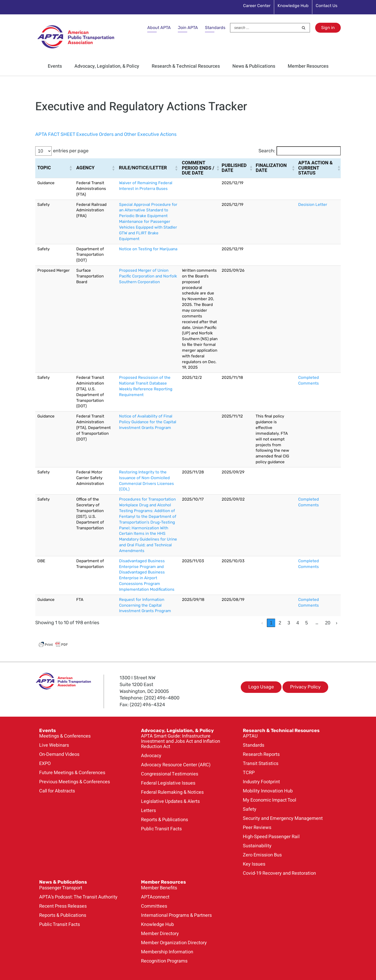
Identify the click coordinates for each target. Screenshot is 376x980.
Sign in (328, 28)
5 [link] (307, 623)
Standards (215, 28)
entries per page (71, 151)
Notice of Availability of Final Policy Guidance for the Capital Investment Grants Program (148, 422)
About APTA (159, 28)
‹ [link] (262, 623)
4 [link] (298, 623)
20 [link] (328, 623)
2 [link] (280, 623)
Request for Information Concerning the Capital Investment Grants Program (145, 605)
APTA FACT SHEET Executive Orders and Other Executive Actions (106, 134)
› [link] (337, 623)
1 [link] (271, 623)
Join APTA (188, 28)
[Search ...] (265, 28)
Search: (267, 151)
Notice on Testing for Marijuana (148, 249)
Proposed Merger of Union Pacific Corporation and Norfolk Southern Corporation (148, 276)
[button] (70, 168)
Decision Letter (313, 205)
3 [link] (289, 623)
